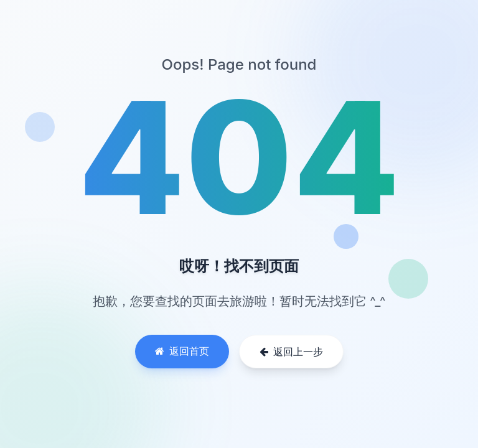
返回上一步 (291, 352)
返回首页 (182, 351)
